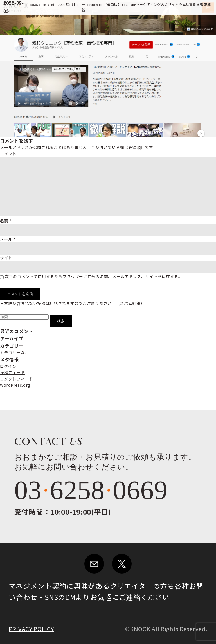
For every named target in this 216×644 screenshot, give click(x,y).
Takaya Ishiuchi (42, 5)
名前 (6, 221)
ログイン (8, 366)
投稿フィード (12, 372)
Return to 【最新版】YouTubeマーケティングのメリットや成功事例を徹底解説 (146, 8)
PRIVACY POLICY (31, 629)
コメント (8, 154)
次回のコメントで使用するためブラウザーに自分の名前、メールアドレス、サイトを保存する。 (94, 276)
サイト (6, 258)
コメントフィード (17, 379)
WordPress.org (15, 385)
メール (8, 239)
